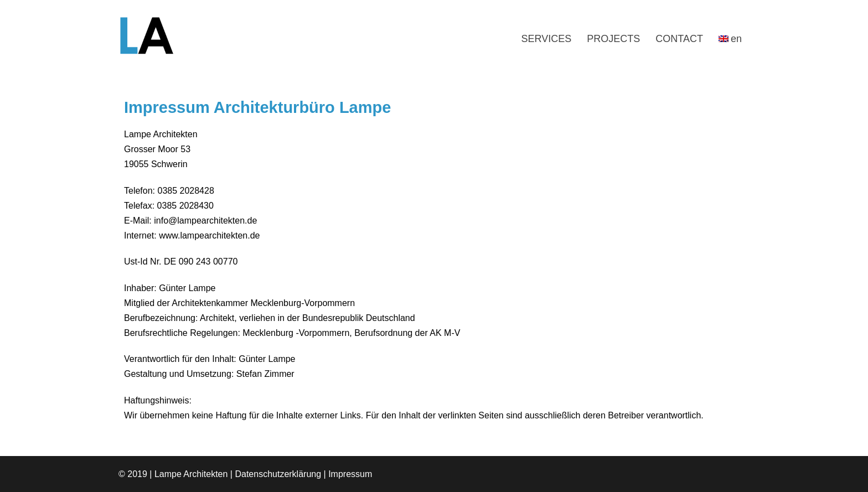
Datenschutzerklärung (278, 474)
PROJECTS (613, 39)
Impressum (350, 474)
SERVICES (547, 39)
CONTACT (679, 39)
